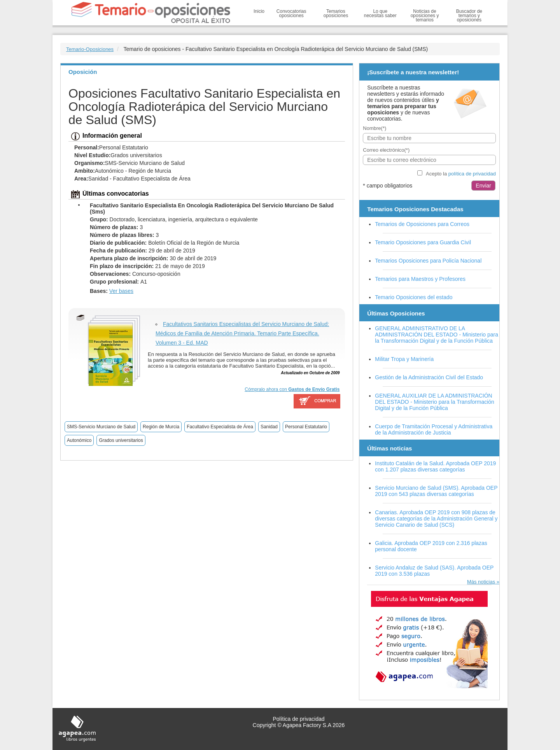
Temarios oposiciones (336, 13)
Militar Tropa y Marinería (404, 359)
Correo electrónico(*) (386, 150)
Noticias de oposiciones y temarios (425, 16)
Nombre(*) (374, 128)
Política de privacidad (298, 719)
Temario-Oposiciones (90, 49)
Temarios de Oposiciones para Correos (422, 224)
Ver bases (121, 291)
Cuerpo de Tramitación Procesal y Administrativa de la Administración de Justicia (434, 429)
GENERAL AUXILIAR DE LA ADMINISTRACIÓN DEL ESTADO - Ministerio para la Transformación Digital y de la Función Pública (435, 402)
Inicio (259, 11)
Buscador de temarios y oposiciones (469, 16)
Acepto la (461, 174)
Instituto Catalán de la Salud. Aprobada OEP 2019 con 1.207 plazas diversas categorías (435, 466)
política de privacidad (472, 174)
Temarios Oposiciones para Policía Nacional (428, 261)
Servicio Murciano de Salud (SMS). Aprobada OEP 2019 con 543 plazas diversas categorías (436, 491)
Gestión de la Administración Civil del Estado (429, 377)
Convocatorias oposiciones (291, 13)
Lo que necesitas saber (380, 13)
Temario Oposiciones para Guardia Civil (423, 242)
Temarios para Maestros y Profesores (420, 279)
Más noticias (481, 582)
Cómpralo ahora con (292, 389)
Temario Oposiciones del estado (414, 297)
